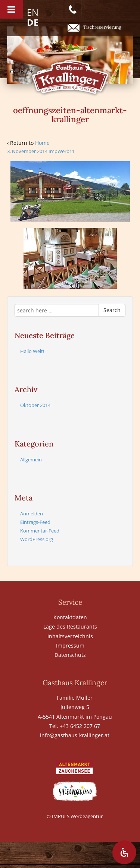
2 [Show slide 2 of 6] (22, 72)
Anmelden (32, 514)
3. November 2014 (27, 151)
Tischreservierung (94, 28)
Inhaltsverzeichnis (70, 636)
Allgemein (31, 460)
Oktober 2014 (35, 405)
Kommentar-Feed (40, 531)
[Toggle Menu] (11, 9)
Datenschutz (70, 655)
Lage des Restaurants (70, 627)
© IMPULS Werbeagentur (75, 816)
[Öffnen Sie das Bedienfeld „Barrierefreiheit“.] (124, 852)
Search (112, 310)
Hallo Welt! (32, 351)
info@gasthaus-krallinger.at (75, 735)
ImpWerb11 (62, 151)
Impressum (70, 646)
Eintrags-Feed (35, 522)
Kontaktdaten (70, 617)
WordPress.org (37, 539)
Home (42, 143)
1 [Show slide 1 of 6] (12, 72)
